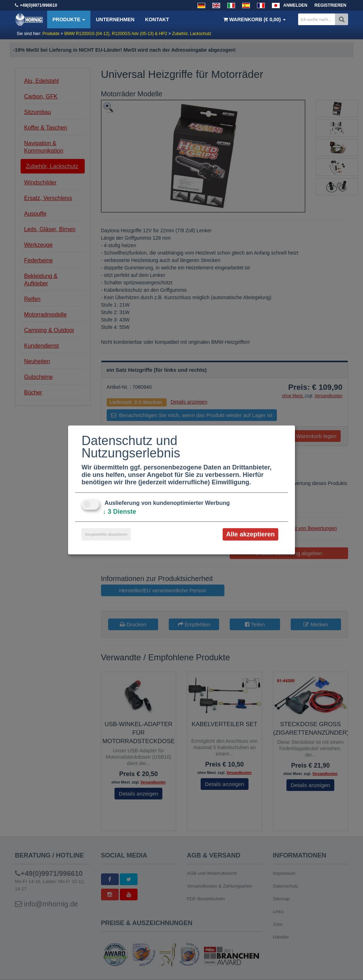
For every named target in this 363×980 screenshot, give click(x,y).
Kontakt (157, 19)
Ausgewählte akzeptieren (106, 534)
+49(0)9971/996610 (38, 5)
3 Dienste (119, 512)
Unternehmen (115, 19)
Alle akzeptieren (250, 534)
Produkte (69, 19)
